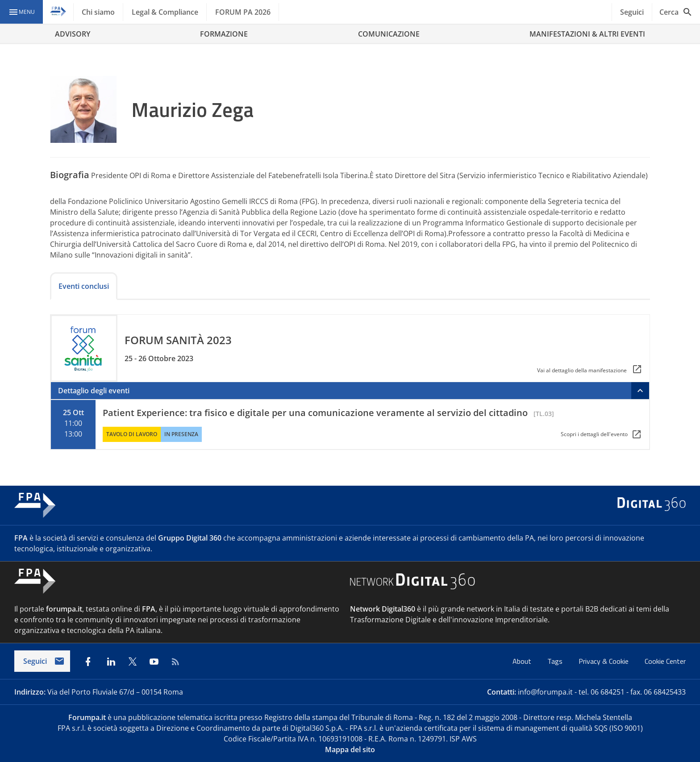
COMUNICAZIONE (389, 34)
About (523, 661)
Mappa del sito (350, 750)
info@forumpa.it (545, 692)
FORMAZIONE (224, 34)
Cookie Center (665, 661)
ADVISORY (73, 34)
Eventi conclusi (84, 286)
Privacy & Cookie (604, 661)
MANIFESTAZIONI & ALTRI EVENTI (587, 34)
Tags (556, 661)
